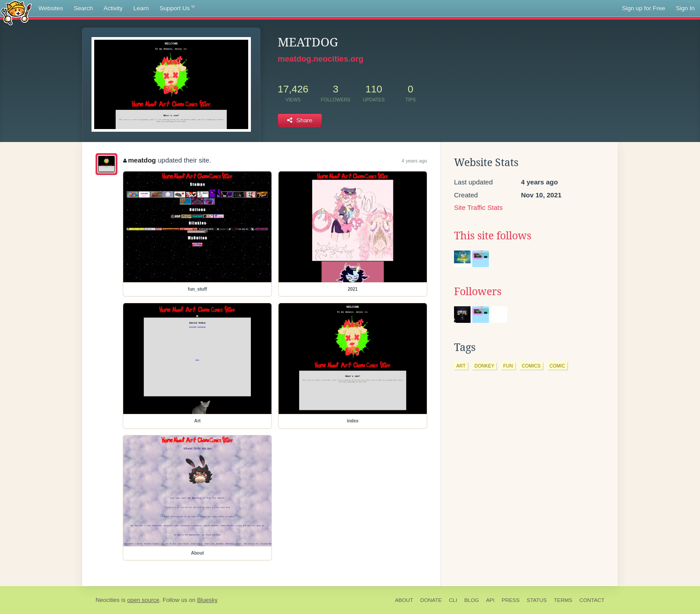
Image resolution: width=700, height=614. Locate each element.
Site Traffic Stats (478, 207)
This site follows (493, 236)
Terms (563, 600)
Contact (592, 600)
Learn (141, 8)
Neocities (108, 600)
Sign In (685, 8)
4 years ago (415, 161)
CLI (453, 600)
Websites (51, 8)
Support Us (177, 8)
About (404, 600)
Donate (431, 600)
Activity (113, 8)
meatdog (140, 160)
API (490, 600)
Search (83, 8)
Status (537, 600)
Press (511, 600)
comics (531, 366)
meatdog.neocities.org (321, 59)
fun (508, 366)
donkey (484, 366)
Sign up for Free (644, 8)
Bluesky (207, 600)
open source (143, 600)
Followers (478, 292)
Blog (472, 600)
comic (557, 366)
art (461, 366)
